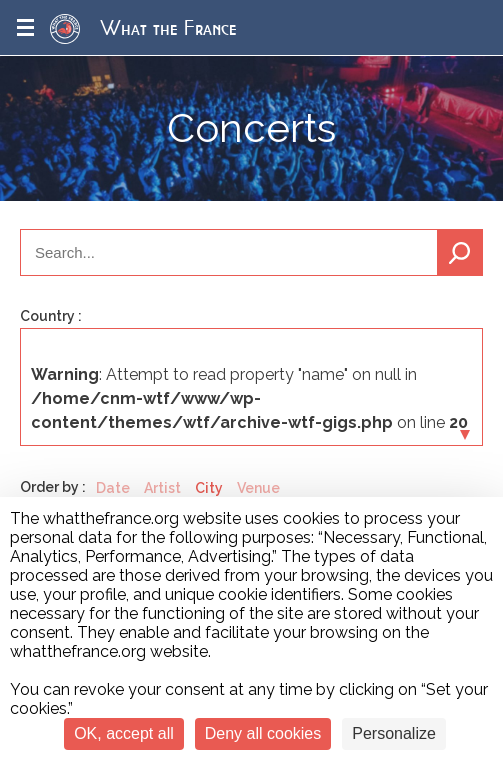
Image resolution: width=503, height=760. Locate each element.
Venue (258, 488)
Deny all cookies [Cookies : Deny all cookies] (263, 733)
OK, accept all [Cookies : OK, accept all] (124, 733)
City (209, 488)
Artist (162, 488)
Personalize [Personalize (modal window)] (394, 733)
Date (113, 488)
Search (460, 252)
